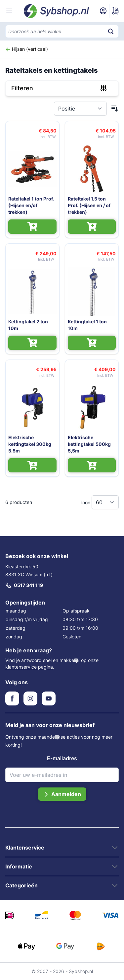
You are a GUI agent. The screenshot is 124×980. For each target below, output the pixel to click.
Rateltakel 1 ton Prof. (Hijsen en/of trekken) (31, 205)
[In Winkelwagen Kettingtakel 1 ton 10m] (92, 343)
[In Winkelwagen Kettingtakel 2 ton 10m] (32, 343)
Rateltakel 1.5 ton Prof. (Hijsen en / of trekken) (89, 205)
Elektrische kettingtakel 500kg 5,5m (89, 444)
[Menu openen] (9, 11)
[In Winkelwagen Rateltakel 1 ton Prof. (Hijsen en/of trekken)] (32, 227)
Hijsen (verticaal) (27, 49)
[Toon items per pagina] (105, 502)
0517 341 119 (24, 585)
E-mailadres (62, 758)
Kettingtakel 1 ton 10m (87, 325)
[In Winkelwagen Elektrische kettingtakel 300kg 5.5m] (32, 465)
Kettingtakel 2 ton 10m (28, 325)
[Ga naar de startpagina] (57, 11)
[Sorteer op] (80, 109)
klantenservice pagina (29, 667)
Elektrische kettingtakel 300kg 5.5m (30, 444)
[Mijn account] (103, 11)
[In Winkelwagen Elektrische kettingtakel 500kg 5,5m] (92, 465)
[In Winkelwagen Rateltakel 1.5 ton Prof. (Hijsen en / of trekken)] (92, 227)
